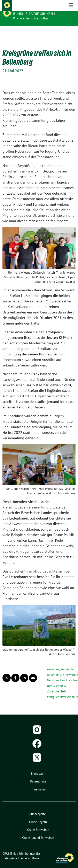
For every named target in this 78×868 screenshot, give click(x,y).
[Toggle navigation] (71, 33)
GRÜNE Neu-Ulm (28, 8)
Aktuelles (53, 663)
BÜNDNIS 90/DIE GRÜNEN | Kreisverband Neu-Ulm (34, 16)
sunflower (34, 852)
